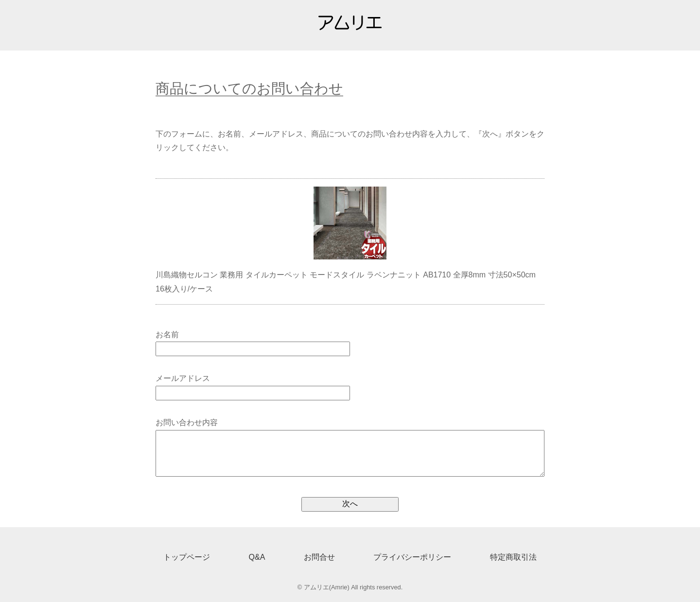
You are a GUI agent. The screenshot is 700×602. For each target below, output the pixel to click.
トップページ (187, 557)
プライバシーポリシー (412, 557)
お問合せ (319, 557)
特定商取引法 (513, 557)
